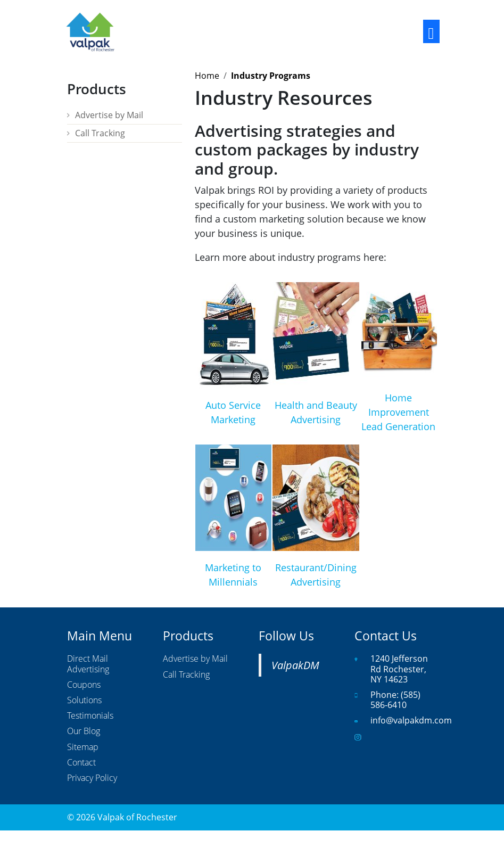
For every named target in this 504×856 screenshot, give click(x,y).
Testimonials (90, 716)
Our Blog (84, 731)
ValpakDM (295, 665)
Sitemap (83, 747)
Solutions (84, 701)
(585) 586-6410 (395, 700)
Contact (81, 763)
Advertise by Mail (109, 115)
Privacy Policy (92, 778)
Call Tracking (100, 133)
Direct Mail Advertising (88, 664)
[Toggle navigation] (431, 31)
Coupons (84, 685)
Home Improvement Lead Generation (398, 412)
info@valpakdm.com (411, 720)
